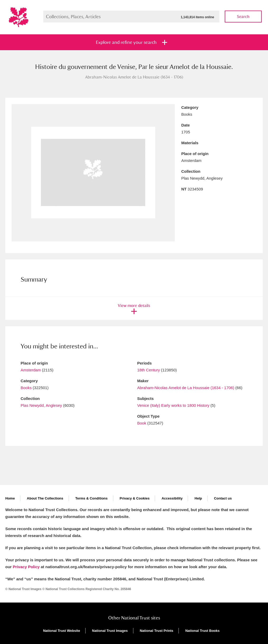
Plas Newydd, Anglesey (41, 405)
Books (26, 388)
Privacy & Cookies (135, 498)
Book (142, 423)
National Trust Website (62, 631)
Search (243, 17)
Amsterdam (31, 370)
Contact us (223, 498)
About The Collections (45, 498)
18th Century (149, 370)
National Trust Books (203, 631)
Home (10, 498)
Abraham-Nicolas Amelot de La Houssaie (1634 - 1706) (186, 388)
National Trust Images (110, 631)
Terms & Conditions (91, 498)
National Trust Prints (156, 631)
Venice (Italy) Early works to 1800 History (173, 405)
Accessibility (172, 498)
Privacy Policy (26, 567)
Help (198, 498)
